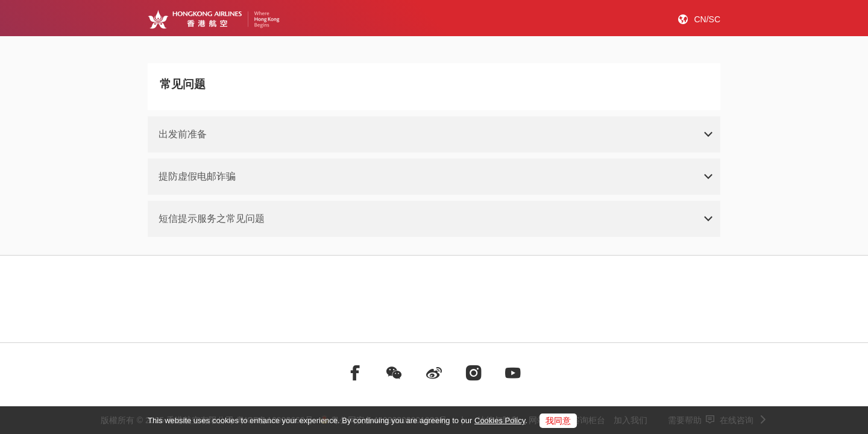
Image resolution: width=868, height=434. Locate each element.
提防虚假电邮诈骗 (197, 176)
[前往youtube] (513, 373)
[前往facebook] (355, 373)
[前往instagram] (474, 373)
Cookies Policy (500, 420)
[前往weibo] (434, 373)
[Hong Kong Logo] (214, 19)
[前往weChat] (394, 373)
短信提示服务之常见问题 (212, 219)
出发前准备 (183, 134)
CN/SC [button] (707, 19)
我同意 (558, 421)
